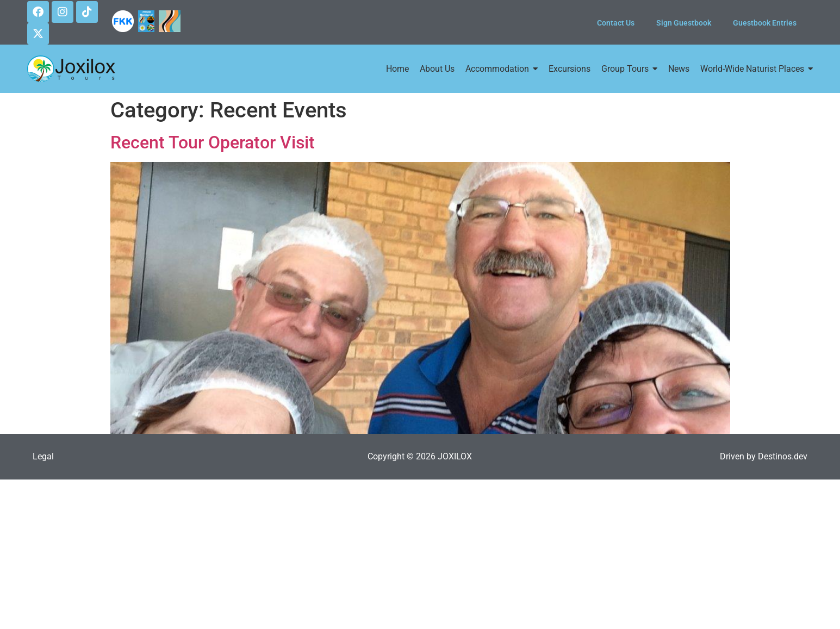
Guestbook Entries (765, 23)
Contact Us (616, 23)
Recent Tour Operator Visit (213, 142)
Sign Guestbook (684, 23)
